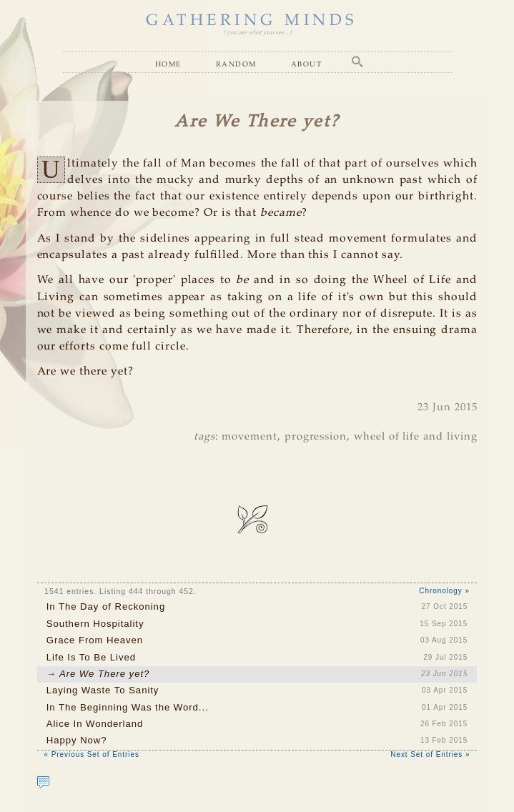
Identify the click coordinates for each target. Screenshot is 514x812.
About (306, 64)
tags (204, 437)
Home (168, 64)
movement (249, 437)
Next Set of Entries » (430, 754)
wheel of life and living (415, 437)
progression (316, 437)
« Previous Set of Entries (92, 754)
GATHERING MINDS (252, 21)
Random (236, 64)
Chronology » (444, 591)
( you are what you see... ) (257, 33)
